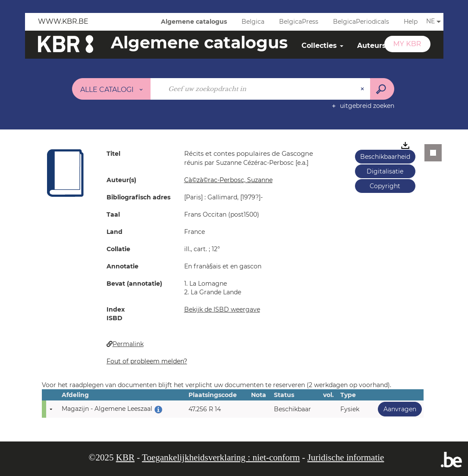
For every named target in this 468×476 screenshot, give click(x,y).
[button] (66, 173)
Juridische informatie (346, 457)
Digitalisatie (385, 171)
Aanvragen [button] (397, 409)
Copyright (385, 186)
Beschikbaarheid (385, 157)
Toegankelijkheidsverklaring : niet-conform (221, 457)
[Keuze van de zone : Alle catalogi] (111, 89)
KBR (125, 457)
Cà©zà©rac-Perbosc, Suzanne (228, 180)
